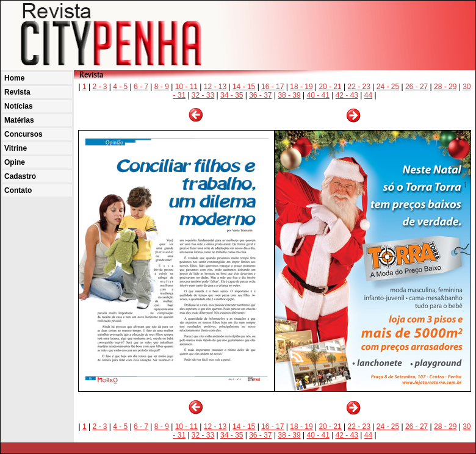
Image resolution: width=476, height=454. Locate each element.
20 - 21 (330, 87)
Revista (17, 92)
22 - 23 (359, 87)
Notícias (19, 106)
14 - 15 (244, 87)
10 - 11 (186, 87)
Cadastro (20, 176)
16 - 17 (272, 87)
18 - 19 (301, 87)
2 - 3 (99, 87)
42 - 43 (347, 95)
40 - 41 (318, 95)
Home (14, 78)
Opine (15, 162)
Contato (18, 190)
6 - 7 (141, 87)
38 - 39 (289, 95)
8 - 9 (162, 87)
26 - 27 (417, 87)
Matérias (19, 120)
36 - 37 (260, 95)
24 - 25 (388, 87)
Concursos (23, 134)
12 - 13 (215, 87)
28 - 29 (445, 87)
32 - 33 (203, 95)
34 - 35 (232, 95)
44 (368, 95)
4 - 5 (120, 87)
